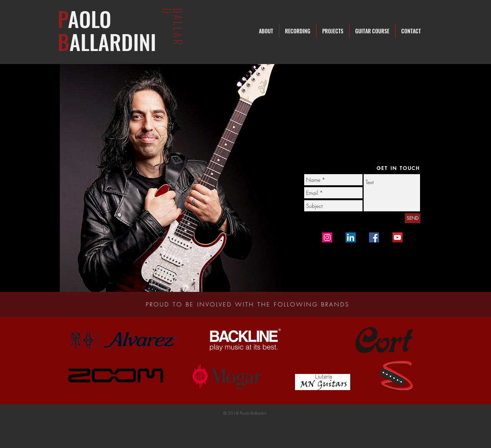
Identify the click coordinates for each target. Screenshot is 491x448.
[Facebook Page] (374, 237)
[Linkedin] (351, 237)
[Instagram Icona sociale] (327, 237)
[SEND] (413, 218)
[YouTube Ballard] (397, 237)
